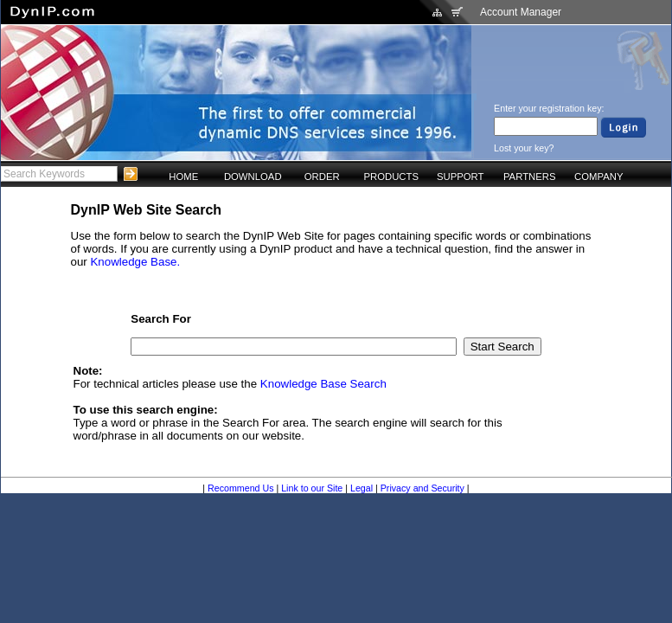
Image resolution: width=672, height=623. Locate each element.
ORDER (322, 177)
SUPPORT (461, 177)
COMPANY (598, 177)
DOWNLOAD (253, 177)
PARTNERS (530, 177)
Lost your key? (524, 148)
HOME (183, 177)
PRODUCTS (391, 177)
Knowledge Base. (135, 262)
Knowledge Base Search (323, 384)
